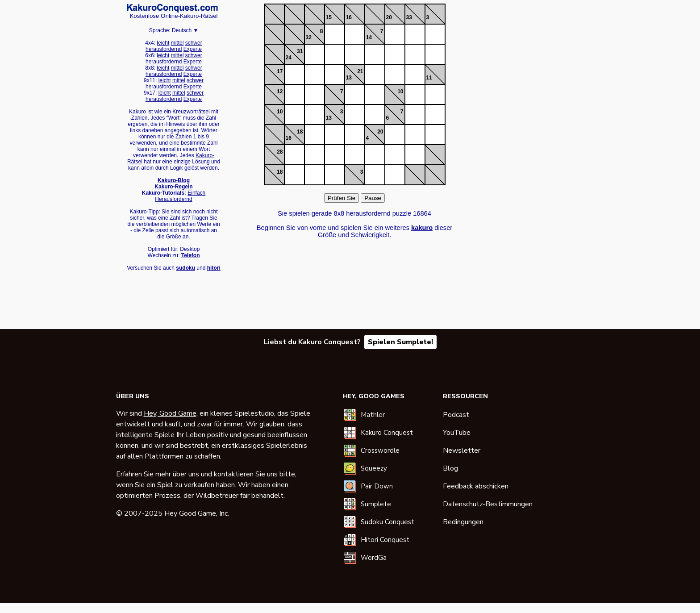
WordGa (374, 558)
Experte (193, 49)
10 (400, 92)
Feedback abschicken (476, 486)
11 (429, 78)
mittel (177, 43)
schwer (194, 43)
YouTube (457, 433)
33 (409, 17)
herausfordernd (164, 49)
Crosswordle (380, 450)
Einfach (196, 193)
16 (349, 17)
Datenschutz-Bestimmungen (488, 504)
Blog (450, 468)
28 (280, 152)
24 (289, 58)
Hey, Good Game (170, 413)
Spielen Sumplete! (400, 342)
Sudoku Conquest (387, 522)
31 (300, 51)
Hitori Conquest (385, 540)
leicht (163, 43)
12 (280, 92)
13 (349, 78)
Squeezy (374, 468)
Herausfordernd (173, 199)
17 (280, 71)
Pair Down (377, 486)
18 (300, 132)
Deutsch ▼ (185, 30)
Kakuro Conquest (387, 433)
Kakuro (172, 8)
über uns (186, 474)
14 (369, 38)
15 (329, 17)
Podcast (456, 415)
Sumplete (376, 504)
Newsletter (462, 450)
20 (389, 17)
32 (309, 38)
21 (360, 71)
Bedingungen (463, 522)
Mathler (373, 415)
